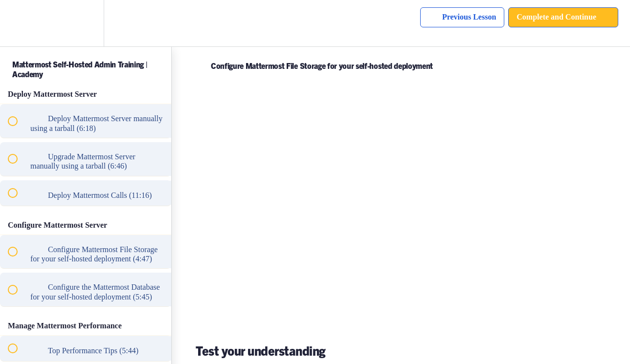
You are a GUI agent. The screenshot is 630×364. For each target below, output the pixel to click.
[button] (18, 23)
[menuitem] (86, 23)
